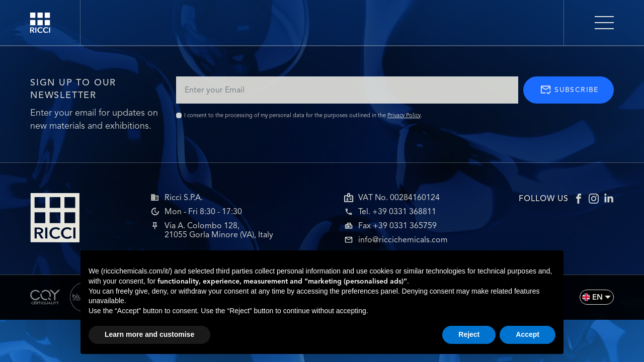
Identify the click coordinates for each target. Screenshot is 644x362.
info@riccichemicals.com (403, 240)
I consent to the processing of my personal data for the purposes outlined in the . (303, 115)
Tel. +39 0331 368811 (397, 212)
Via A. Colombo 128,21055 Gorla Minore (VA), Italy (219, 230)
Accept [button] (528, 334)
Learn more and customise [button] (149, 334)
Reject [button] (469, 334)
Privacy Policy (404, 115)
